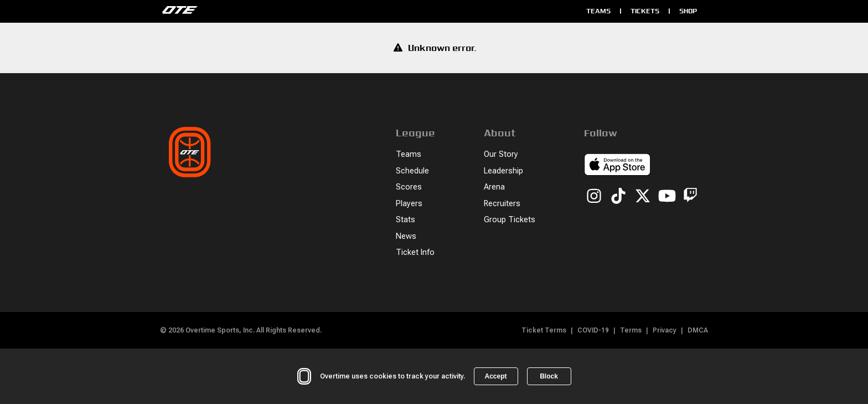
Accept (495, 376)
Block (549, 376)
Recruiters (502, 204)
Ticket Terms (544, 330)
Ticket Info (415, 252)
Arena (494, 187)
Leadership (503, 171)
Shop (688, 11)
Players (409, 204)
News (406, 236)
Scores (409, 187)
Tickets (645, 11)
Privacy (665, 330)
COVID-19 (593, 330)
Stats (405, 220)
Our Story (501, 154)
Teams (598, 11)
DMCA (698, 330)
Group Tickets (510, 220)
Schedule (412, 171)
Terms (631, 330)
